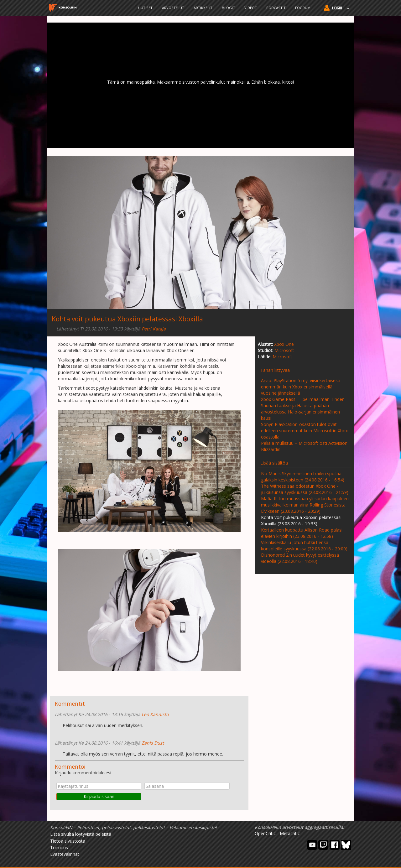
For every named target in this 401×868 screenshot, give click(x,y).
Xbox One (284, 344)
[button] (335, 8)
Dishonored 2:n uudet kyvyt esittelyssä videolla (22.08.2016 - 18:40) (300, 558)
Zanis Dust (153, 743)
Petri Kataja (154, 329)
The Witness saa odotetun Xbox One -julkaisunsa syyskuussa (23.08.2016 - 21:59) (305, 489)
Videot (251, 8)
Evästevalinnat (65, 854)
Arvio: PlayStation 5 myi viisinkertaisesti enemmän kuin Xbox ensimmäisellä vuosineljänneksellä (301, 387)
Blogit (228, 8)
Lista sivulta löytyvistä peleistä (81, 834)
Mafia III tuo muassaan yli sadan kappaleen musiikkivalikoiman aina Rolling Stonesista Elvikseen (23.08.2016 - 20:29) (305, 505)
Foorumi (303, 8)
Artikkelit (203, 8)
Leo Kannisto (155, 714)
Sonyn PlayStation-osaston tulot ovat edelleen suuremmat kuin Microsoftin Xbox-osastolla (305, 431)
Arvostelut (173, 8)
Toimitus (59, 847)
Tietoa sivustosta (68, 841)
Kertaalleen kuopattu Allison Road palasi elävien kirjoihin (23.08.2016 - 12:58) (302, 533)
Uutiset (145, 8)
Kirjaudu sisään (99, 796)
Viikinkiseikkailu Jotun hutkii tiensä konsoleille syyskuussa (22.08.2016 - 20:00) (304, 546)
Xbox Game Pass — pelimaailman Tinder (302, 399)
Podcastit (276, 8)
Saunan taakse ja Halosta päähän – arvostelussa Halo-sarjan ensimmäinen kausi (300, 412)
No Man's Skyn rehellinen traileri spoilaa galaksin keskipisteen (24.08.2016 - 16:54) (303, 477)
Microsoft (284, 350)
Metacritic (290, 833)
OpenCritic (265, 833)
